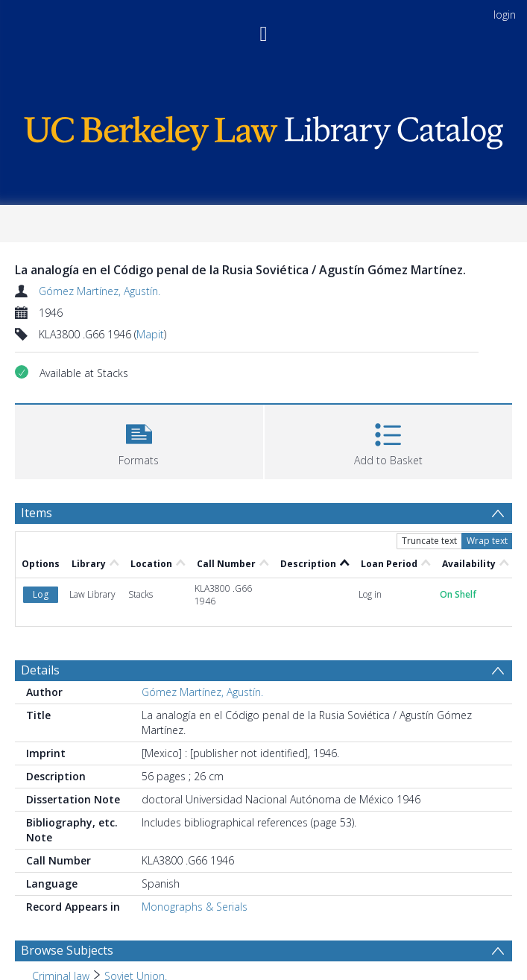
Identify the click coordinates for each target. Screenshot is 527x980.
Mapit (150, 334)
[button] (139, 440)
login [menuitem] (505, 15)
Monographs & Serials (195, 907)
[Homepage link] (263, 129)
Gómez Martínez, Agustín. (100, 291)
